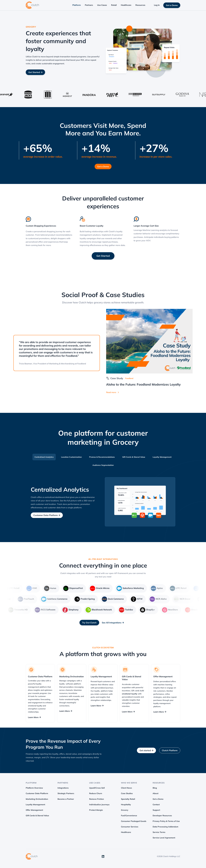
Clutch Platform (170, 751)
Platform (77, 5)
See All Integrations (113, 623)
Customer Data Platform (47, 515)
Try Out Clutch (89, 623)
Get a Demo (172, 5)
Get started (146, 751)
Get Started (35, 72)
